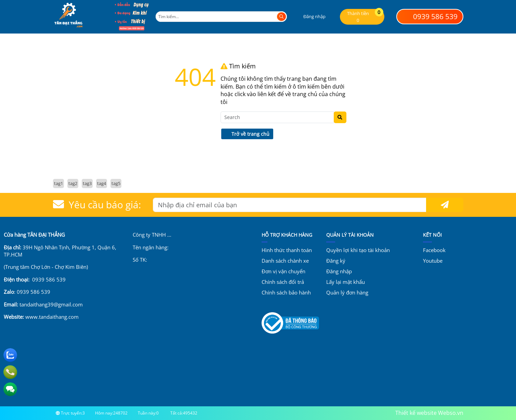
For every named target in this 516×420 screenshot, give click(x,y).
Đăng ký (336, 261)
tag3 (87, 183)
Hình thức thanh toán (287, 250)
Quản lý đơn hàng (347, 292)
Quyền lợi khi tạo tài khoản (358, 250)
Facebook (434, 250)
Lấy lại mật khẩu (346, 282)
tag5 (116, 183)
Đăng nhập (339, 271)
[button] (310, 17)
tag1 (58, 183)
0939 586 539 (430, 16)
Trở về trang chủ (247, 134)
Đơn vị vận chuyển (283, 271)
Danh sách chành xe (285, 261)
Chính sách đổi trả (283, 282)
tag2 (73, 183)
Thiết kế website (416, 413)
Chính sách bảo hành (286, 292)
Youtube (433, 261)
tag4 (102, 183)
